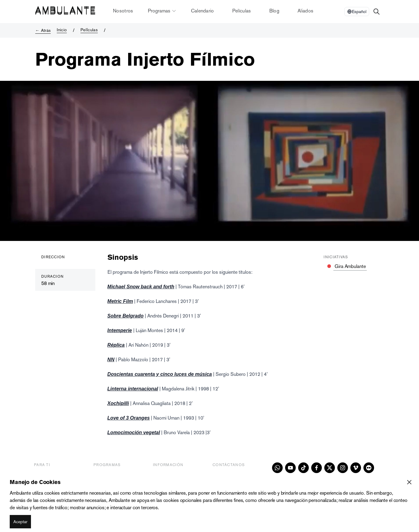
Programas (162, 11)
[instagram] (343, 468)
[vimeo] (356, 468)
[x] (330, 468)
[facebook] (317, 468)
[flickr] (369, 468)
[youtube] (290, 468)
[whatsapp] (277, 468)
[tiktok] (303, 468)
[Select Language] (357, 12)
